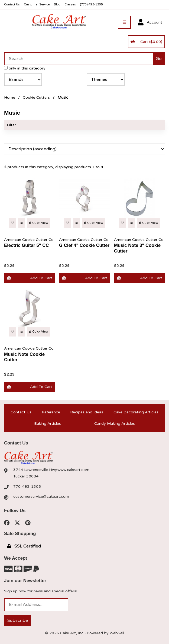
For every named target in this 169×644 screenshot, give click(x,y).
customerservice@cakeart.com (41, 497)
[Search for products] (78, 59)
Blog (57, 4)
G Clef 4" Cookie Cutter (84, 245)
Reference (51, 412)
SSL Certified (24, 546)
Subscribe (18, 620)
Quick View (38, 223)
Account (150, 22)
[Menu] (124, 22)
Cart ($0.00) (146, 42)
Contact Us (12, 4)
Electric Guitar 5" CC (27, 245)
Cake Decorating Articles (136, 412)
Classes (70, 4)
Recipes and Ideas (87, 412)
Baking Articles (48, 424)
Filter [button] (11, 125)
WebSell (117, 633)
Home (10, 97)
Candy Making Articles (115, 424)
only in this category (25, 68)
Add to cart (29, 278)
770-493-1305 (27, 487)
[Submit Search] (159, 59)
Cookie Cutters (36, 97)
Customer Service (37, 4)
